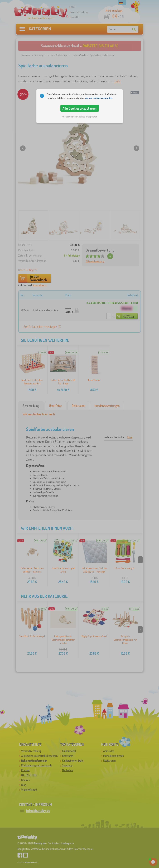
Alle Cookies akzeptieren (79, 108)
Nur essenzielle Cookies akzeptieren (80, 117)
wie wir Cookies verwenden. (99, 98)
